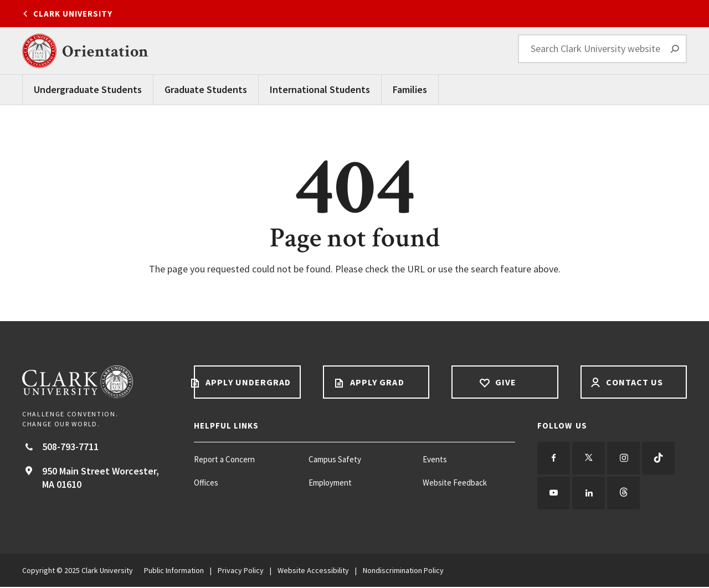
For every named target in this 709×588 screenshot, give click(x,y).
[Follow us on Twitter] (589, 458)
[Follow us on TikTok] (660, 458)
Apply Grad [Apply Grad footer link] (376, 382)
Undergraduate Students (88, 89)
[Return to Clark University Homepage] (97, 382)
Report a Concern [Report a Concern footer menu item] (224, 459)
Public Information (174, 571)
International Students (320, 89)
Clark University (73, 14)
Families (410, 89)
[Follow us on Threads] (625, 494)
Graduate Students (206, 89)
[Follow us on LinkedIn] (589, 494)
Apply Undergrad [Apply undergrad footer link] (247, 382)
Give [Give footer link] (505, 382)
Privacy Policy (241, 571)
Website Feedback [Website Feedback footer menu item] (455, 483)
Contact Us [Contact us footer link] (633, 382)
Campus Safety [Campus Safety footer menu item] (335, 459)
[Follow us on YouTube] (554, 494)
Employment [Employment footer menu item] (330, 483)
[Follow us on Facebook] (554, 458)
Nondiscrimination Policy (403, 571)
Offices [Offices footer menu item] (206, 483)
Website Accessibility (313, 571)
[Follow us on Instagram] (625, 458)
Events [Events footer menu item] (435, 459)
